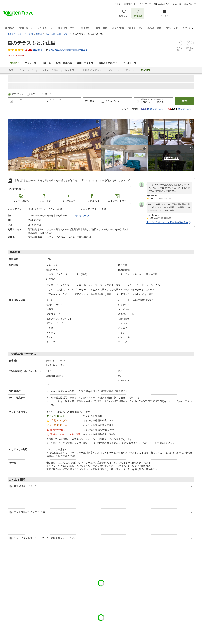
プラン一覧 (31, 63)
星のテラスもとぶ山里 (31, 43)
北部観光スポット (92, 70)
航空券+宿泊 (152, 109)
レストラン (71, 70)
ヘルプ (118, 4)
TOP (11, 70)
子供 (115, 101)
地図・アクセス (85, 63)
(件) (38, 50)
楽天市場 (177, 4)
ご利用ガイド (130, 4)
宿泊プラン (18, 94)
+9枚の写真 (171, 158)
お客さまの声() (108, 63)
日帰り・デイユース (41, 94)
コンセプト (114, 70)
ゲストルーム (27, 70)
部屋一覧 (46, 63)
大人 (108, 101)
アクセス (130, 70)
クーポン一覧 (130, 63)
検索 (184, 101)
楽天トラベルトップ (17, 34)
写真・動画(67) (64, 63)
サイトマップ (145, 4)
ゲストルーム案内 (49, 70)
